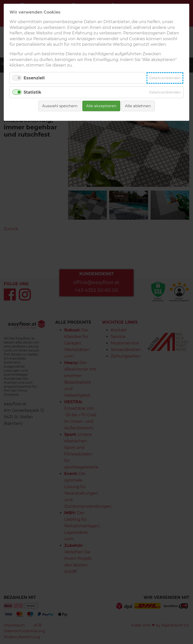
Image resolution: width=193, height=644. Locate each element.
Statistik (33, 92)
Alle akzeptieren (101, 106)
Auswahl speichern (60, 106)
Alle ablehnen (138, 106)
